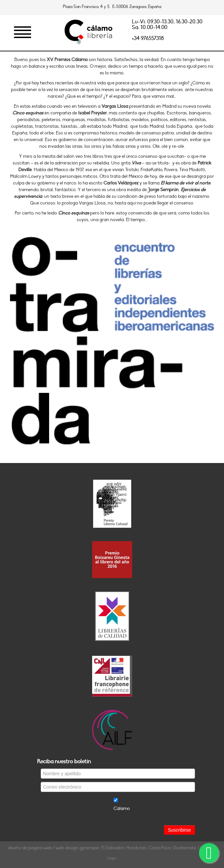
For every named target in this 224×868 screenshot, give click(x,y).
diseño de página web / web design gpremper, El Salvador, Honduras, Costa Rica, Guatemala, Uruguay (112, 848)
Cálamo (122, 808)
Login (112, 858)
